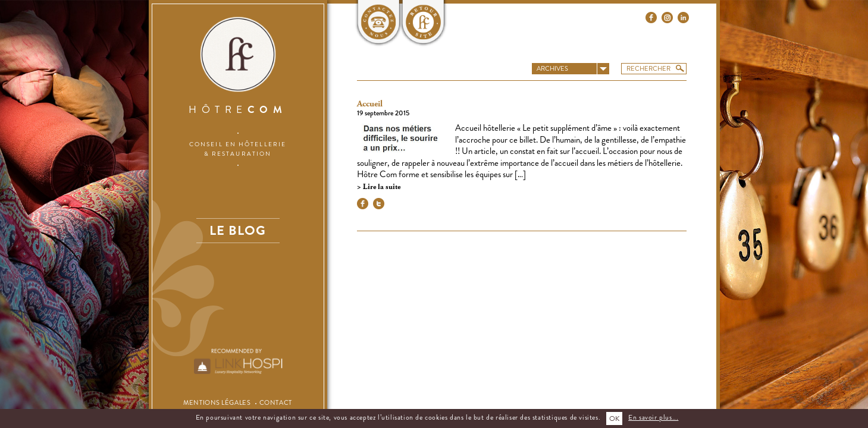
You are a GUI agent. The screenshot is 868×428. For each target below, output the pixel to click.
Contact (276, 402)
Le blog (237, 230)
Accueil (370, 104)
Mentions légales (217, 402)
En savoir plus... (653, 417)
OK (614, 418)
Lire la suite (381, 187)
